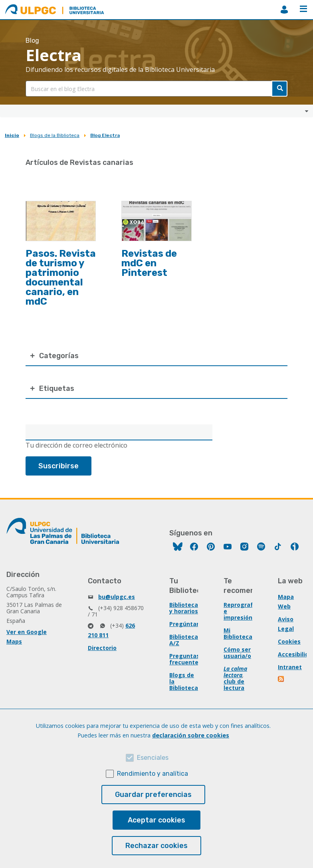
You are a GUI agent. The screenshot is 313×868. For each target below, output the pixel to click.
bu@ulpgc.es (117, 597)
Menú (303, 9)
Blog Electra (105, 135)
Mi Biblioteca (238, 633)
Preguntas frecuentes (185, 659)
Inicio (12, 135)
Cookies (289, 641)
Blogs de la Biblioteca (55, 135)
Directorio (102, 648)
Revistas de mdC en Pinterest (149, 263)
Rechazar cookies (156, 846)
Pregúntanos (188, 624)
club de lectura (234, 685)
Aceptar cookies (156, 820)
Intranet (290, 667)
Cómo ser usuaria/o (237, 653)
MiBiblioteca (284, 10)
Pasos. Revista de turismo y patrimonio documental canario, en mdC (61, 277)
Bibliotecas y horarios (185, 608)
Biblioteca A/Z (184, 640)
